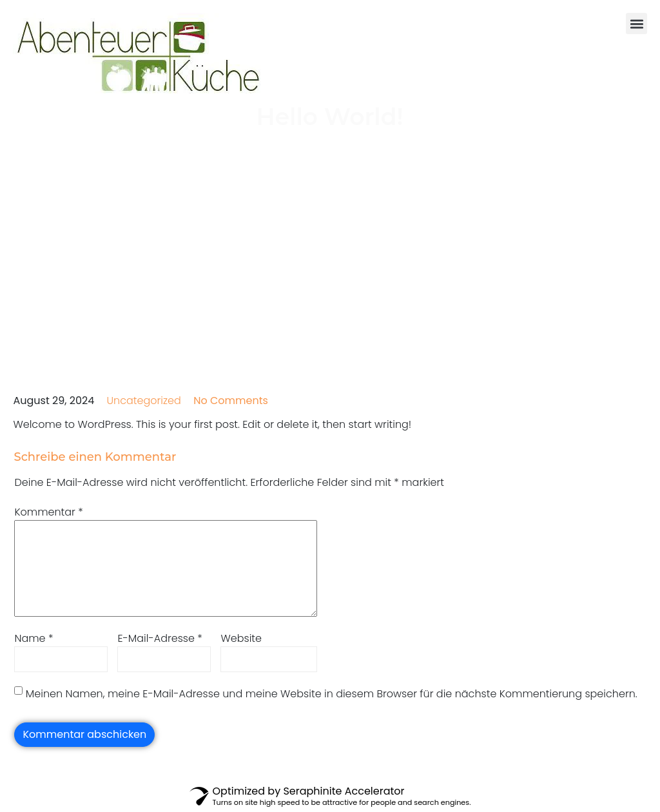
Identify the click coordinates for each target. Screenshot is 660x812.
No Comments (231, 401)
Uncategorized (144, 401)
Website (241, 638)
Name (34, 638)
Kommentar (48, 512)
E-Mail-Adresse (160, 638)
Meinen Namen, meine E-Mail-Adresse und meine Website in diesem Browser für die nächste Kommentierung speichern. (332, 694)
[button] (636, 24)
